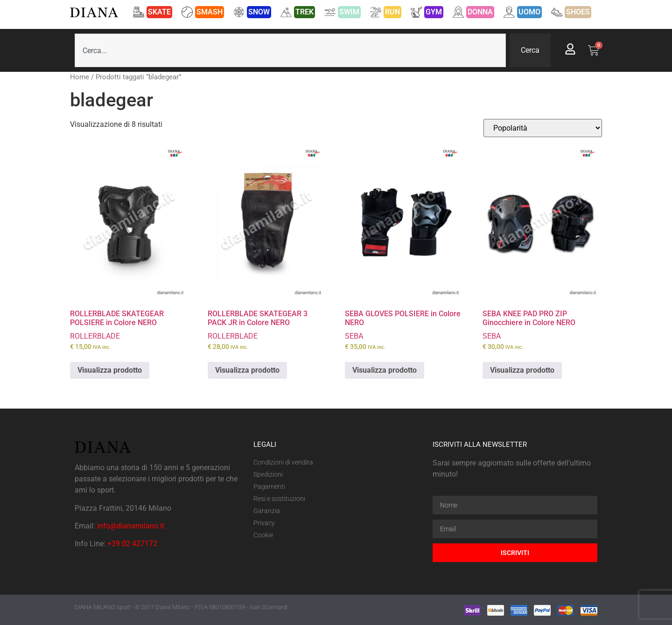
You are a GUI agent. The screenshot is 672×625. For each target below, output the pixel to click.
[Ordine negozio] (543, 128)
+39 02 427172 (132, 544)
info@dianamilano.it (131, 526)
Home (80, 77)
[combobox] (290, 50)
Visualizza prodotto (110, 370)
